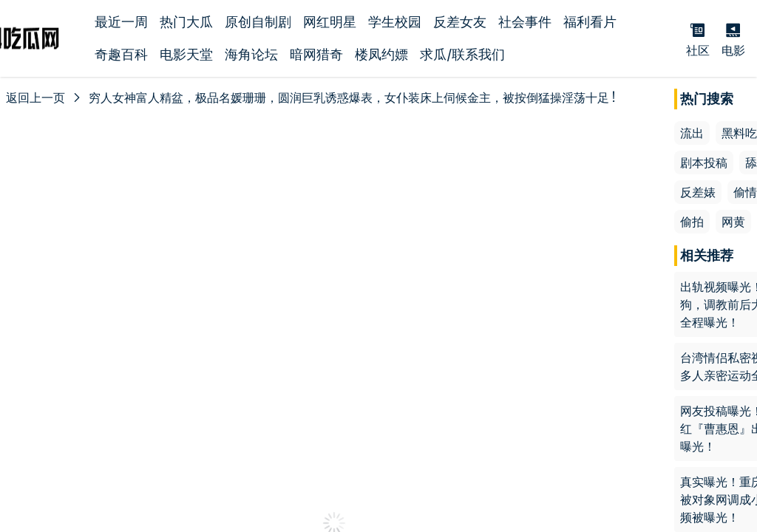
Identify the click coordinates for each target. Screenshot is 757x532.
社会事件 (525, 22)
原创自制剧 (258, 22)
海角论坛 (251, 54)
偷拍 (692, 222)
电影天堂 (186, 54)
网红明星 (330, 22)
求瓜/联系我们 (462, 54)
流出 (692, 133)
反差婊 (698, 192)
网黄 (733, 222)
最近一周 (121, 22)
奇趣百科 (121, 54)
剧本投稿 (704, 163)
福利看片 (590, 22)
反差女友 (460, 22)
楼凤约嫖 (381, 54)
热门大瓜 (186, 22)
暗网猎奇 (316, 54)
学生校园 (395, 22)
